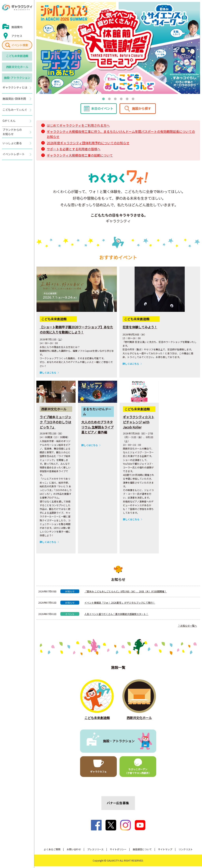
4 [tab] (121, 99)
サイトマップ (165, 851)
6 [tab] (133, 99)
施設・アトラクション (119, 743)
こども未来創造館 (17, 56)
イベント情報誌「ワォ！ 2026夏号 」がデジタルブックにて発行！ (120, 604)
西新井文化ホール (17, 67)
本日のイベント (102, 110)
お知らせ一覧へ (187, 627)
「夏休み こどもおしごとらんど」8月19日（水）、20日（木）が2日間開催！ (126, 593)
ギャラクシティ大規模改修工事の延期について (80, 157)
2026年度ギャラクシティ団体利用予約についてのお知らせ (88, 144)
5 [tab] (127, 99)
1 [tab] (103, 99)
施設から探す (141, 110)
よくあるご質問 (52, 851)
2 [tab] (109, 99)
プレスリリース (95, 851)
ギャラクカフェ (98, 773)
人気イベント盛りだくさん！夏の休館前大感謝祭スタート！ (116, 615)
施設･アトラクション (17, 78)
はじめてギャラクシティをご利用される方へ (78, 127)
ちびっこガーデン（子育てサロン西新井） (138, 773)
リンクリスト (186, 851)
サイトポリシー (118, 851)
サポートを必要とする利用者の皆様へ (74, 151)
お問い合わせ (74, 851)
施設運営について (142, 851)
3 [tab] (115, 99)
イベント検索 (20, 45)
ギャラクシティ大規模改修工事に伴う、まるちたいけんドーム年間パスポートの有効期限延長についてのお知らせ (121, 136)
